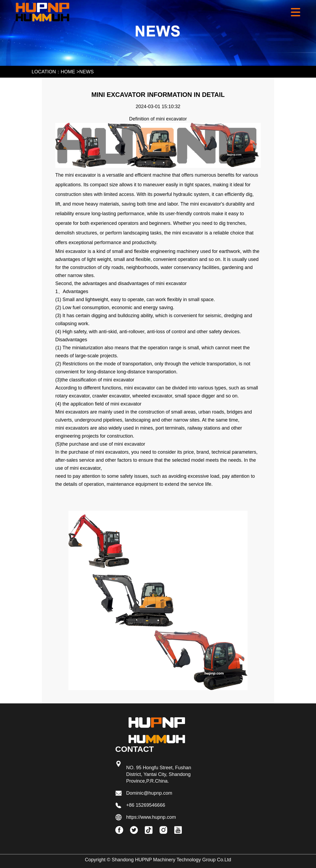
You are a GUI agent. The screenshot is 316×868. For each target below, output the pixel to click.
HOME (68, 72)
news (86, 72)
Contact (134, 749)
